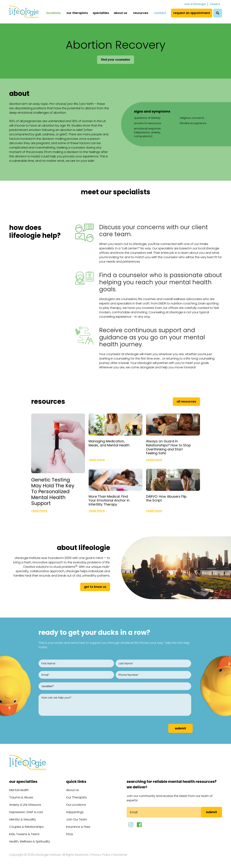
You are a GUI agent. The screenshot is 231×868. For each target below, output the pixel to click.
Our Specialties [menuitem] (23, 782)
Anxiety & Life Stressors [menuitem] (25, 805)
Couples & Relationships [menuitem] (26, 827)
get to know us (95, 587)
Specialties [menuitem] (101, 13)
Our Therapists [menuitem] (77, 13)
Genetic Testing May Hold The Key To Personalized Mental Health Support (53, 492)
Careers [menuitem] (215, 4)
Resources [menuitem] (141, 13)
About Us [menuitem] (120, 13)
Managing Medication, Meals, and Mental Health (109, 443)
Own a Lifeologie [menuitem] (195, 4)
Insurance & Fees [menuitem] (78, 827)
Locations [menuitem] (53, 13)
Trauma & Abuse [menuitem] (21, 797)
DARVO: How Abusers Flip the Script (166, 498)
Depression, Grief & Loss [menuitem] (26, 812)
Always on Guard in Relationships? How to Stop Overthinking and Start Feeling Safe (168, 447)
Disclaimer (120, 855)
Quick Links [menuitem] (76, 782)
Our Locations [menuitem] (76, 805)
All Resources (186, 401)
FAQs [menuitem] (70, 834)
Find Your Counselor (116, 60)
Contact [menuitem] (160, 13)
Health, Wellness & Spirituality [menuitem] (30, 841)
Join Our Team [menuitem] (77, 819)
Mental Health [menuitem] (19, 790)
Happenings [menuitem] (75, 812)
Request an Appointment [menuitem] (192, 13)
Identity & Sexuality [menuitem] (23, 819)
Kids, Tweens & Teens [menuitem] (24, 834)
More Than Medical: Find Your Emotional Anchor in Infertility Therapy (109, 500)
